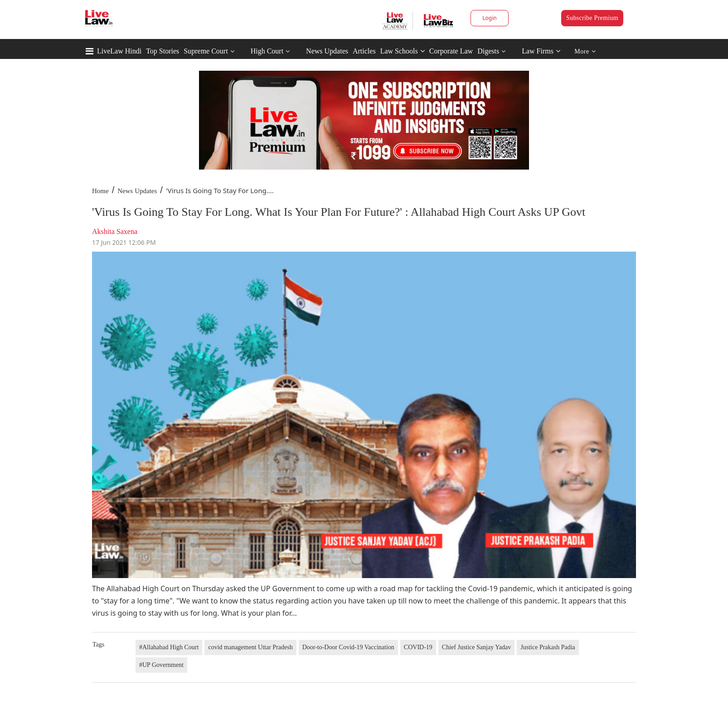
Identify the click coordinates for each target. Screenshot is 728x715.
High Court (267, 51)
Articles (364, 51)
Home (100, 191)
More (585, 51)
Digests (488, 51)
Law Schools (403, 51)
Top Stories (163, 51)
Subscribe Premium (592, 18)
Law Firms (541, 51)
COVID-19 (418, 647)
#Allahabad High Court (169, 647)
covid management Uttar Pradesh (250, 647)
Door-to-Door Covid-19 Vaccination (348, 647)
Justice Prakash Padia (548, 647)
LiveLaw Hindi (119, 51)
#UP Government (161, 665)
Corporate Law (451, 51)
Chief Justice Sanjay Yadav (476, 647)
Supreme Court (206, 51)
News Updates (327, 51)
